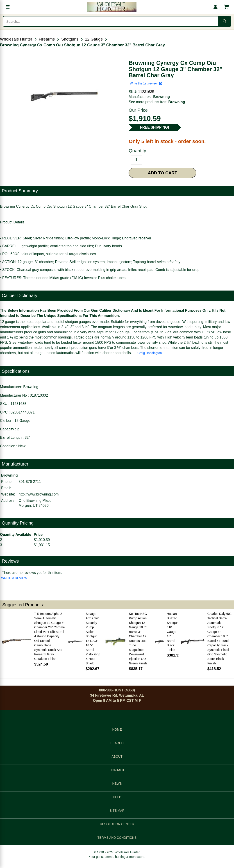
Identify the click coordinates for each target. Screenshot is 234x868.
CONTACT (117, 770)
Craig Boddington (150, 353)
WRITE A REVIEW (14, 578)
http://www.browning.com (39, 494)
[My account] (216, 7)
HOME (117, 729)
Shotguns (70, 39)
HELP (117, 797)
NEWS (117, 784)
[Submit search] (225, 21)
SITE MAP (117, 811)
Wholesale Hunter (16, 39)
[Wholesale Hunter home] (112, 7)
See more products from (157, 102)
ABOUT (117, 757)
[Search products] (111, 21)
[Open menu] (8, 7)
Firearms (47, 39)
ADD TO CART (162, 173)
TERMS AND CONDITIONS (117, 838)
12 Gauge (94, 39)
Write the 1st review (146, 83)
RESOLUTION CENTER (117, 824)
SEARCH (117, 743)
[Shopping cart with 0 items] (226, 7)
